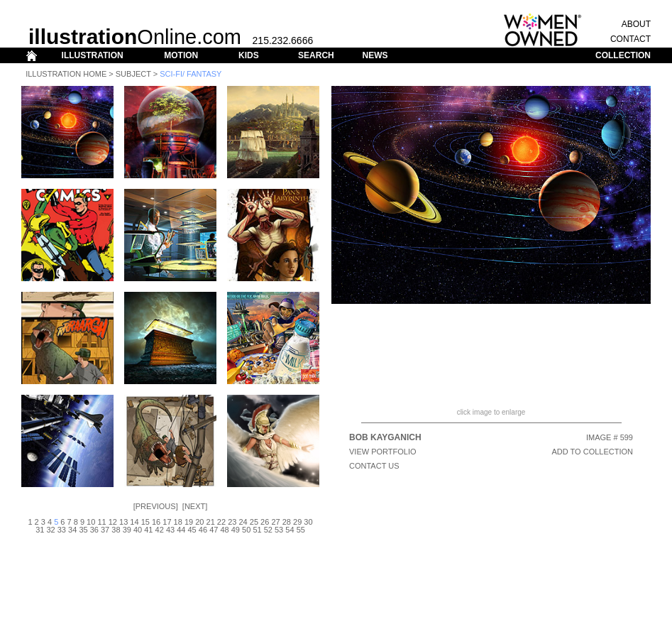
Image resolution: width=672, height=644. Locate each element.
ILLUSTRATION (93, 55)
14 (134, 522)
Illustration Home (66, 74)
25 (254, 522)
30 (308, 522)
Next (195, 506)
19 (189, 522)
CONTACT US (374, 466)
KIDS (249, 55)
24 (243, 522)
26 (265, 522)
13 (123, 522)
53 (279, 530)
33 (62, 530)
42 (160, 530)
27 (275, 522)
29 (297, 522)
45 (192, 530)
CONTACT (630, 39)
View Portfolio (383, 452)
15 (145, 522)
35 (83, 530)
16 (156, 522)
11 (101, 522)
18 (178, 522)
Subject (133, 74)
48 (224, 530)
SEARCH (316, 55)
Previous (156, 506)
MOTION (181, 55)
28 (287, 522)
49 (236, 530)
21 (211, 522)
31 (40, 530)
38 (116, 530)
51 (257, 530)
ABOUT (636, 24)
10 (91, 522)
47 (214, 530)
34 (72, 530)
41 (148, 530)
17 (167, 522)
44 (181, 530)
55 (301, 530)
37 (105, 530)
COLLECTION (623, 55)
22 (221, 522)
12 (113, 522)
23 (232, 522)
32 (50, 530)
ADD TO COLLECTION (592, 452)
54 (290, 530)
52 (268, 530)
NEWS (375, 55)
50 (246, 530)
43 (170, 530)
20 (199, 522)
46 (203, 530)
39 (127, 530)
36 (94, 530)
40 (138, 530)
